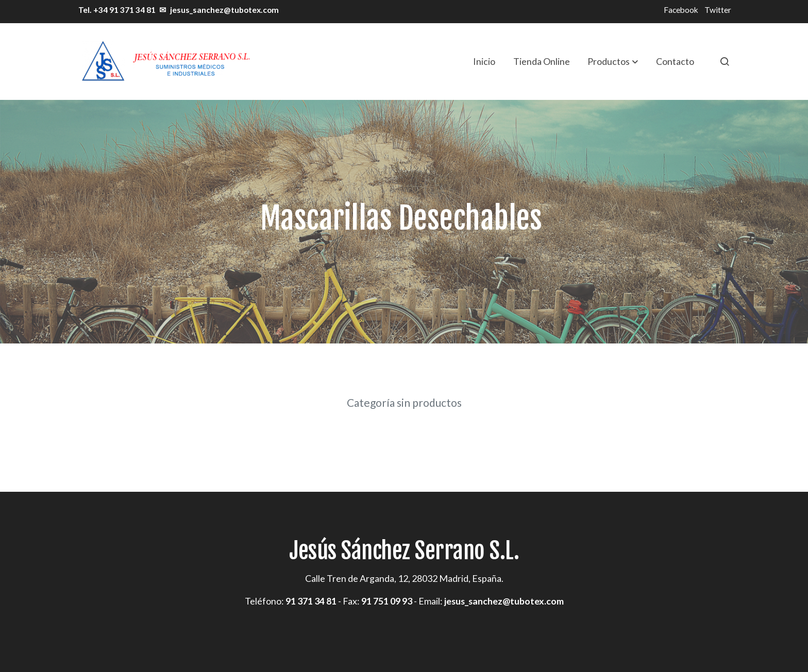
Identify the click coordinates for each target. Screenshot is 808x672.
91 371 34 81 (311, 601)
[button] (613, 61)
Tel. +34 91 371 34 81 (116, 10)
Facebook (681, 10)
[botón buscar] (725, 61)
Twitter (718, 10)
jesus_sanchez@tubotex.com (224, 10)
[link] (165, 62)
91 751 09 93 (387, 601)
